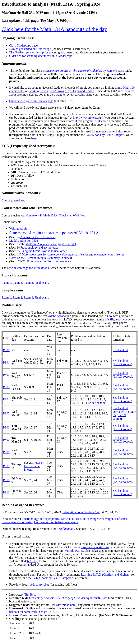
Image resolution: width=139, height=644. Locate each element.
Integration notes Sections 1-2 (81, 512)
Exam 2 (17, 283)
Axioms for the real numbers (38, 237)
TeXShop (32, 561)
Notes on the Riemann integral (28, 258)
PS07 (6, 440)
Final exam (41, 283)
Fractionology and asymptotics (39, 248)
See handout (120, 350)
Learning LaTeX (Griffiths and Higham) (106, 575)
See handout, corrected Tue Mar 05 (124, 412)
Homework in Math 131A (41, 215)
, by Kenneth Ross (84, 71)
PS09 (6, 466)
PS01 (6, 362)
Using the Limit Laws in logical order (44, 251)
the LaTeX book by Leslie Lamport (49, 578)
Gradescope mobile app (29, 52)
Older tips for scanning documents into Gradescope (41, 56)
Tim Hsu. (30, 594)
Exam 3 (28, 283)
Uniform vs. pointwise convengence (56, 522)
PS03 (6, 387)
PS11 (6, 492)
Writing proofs (18, 228)
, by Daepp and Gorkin (61, 91)
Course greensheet (13, 200)
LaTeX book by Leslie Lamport (105, 135)
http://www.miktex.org (87, 118)
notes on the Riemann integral (34, 466)
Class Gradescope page (23, 45)
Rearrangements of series (17, 522)
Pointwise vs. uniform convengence (49, 261)
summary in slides (60, 258)
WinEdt (69, 551)
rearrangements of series (109, 254)
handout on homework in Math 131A (32, 612)
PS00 (6, 350)
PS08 (6, 452)
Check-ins (65, 215)
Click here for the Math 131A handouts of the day (54, 29)
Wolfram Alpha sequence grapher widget (51, 244)
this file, (118, 319)
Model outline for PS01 (24, 241)
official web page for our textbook (28, 268)
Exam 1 (6, 283)
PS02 (6, 375)
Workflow (79, 215)
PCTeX (80, 551)
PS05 (6, 413)
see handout (99, 403)
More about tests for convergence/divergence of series (55, 254)
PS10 (6, 480)
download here (66, 605)
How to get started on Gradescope (30, 49)
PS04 (6, 399)
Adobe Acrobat (57, 316)
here (34, 138)
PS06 (6, 427)
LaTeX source (123, 364)
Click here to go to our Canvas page (31, 101)
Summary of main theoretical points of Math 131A (54, 233)
